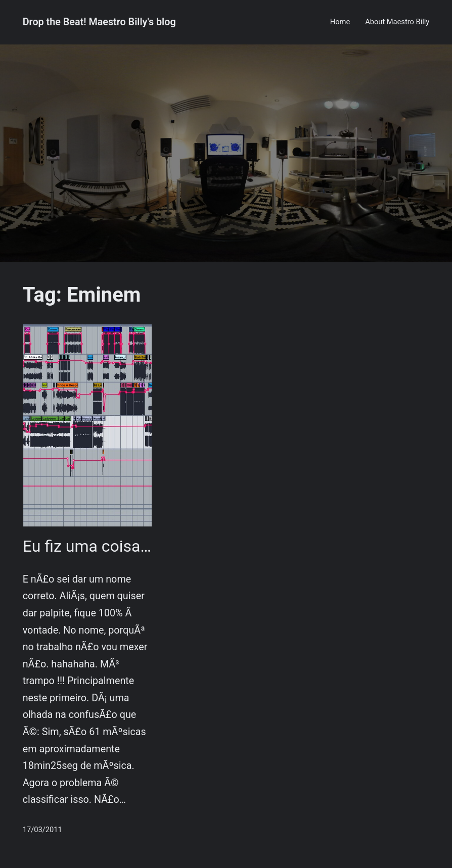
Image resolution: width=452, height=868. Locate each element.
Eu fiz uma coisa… (87, 546)
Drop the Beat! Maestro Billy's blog (99, 22)
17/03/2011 (42, 830)
